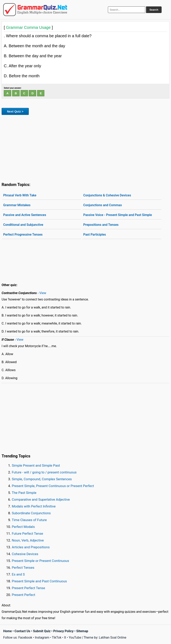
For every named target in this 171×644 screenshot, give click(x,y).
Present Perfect (23, 595)
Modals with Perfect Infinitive (34, 506)
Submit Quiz (42, 631)
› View (42, 293)
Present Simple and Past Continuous (39, 581)
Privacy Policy (63, 631)
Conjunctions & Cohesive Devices (107, 195)
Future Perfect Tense (27, 533)
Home (7, 631)
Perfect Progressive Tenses (23, 235)
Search (154, 10)
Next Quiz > (15, 111)
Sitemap (82, 631)
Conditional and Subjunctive (23, 225)
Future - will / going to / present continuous (44, 472)
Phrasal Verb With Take (20, 195)
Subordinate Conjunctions (31, 513)
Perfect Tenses (23, 568)
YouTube (75, 637)
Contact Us (22, 631)
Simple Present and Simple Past (36, 465)
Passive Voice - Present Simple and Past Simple (118, 215)
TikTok (57, 637)
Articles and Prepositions (31, 547)
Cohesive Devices (25, 554)
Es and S (18, 574)
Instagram (42, 637)
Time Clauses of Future (29, 520)
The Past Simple (24, 493)
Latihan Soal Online (113, 637)
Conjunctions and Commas (103, 205)
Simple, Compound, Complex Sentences (42, 479)
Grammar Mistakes (17, 205)
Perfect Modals (23, 527)
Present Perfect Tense (28, 588)
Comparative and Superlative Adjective (41, 499)
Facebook (25, 637)
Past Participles (95, 235)
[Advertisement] (85, 148)
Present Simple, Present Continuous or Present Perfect (53, 486)
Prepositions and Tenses (101, 225)
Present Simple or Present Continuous (40, 561)
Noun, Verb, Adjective (28, 540)
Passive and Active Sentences (25, 215)
